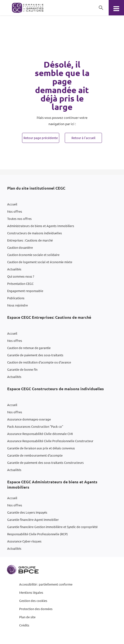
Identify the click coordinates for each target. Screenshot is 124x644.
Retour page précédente (41, 138)
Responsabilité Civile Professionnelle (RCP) (37, 534)
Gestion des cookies (33, 601)
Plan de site (27, 617)
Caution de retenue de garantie (29, 348)
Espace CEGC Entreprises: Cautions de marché (49, 317)
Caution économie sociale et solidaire (33, 255)
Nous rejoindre (18, 305)
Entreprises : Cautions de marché (30, 240)
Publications (16, 298)
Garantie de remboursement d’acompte (35, 455)
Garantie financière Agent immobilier (33, 520)
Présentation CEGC (20, 284)
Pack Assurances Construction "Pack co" (35, 426)
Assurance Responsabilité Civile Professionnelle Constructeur (50, 441)
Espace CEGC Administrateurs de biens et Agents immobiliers (52, 484)
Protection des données (36, 609)
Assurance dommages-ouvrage (29, 419)
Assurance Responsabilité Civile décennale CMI (40, 434)
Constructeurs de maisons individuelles (35, 233)
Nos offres (15, 211)
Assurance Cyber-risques (24, 541)
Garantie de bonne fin (22, 369)
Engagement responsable (25, 291)
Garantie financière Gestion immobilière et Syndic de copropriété (52, 527)
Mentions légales (31, 592)
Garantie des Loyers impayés (27, 512)
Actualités (14, 269)
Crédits (24, 625)
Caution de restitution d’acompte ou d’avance (39, 362)
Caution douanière (20, 247)
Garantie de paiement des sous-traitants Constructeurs (45, 462)
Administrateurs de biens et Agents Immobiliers (41, 226)
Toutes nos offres (19, 219)
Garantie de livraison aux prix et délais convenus (41, 448)
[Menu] (116, 8)
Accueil (12, 204)
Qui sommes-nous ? (21, 276)
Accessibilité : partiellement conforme (46, 584)
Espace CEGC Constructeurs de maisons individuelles (56, 389)
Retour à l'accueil (83, 138)
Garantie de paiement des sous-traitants (35, 355)
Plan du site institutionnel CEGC (36, 188)
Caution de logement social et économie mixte (40, 262)
